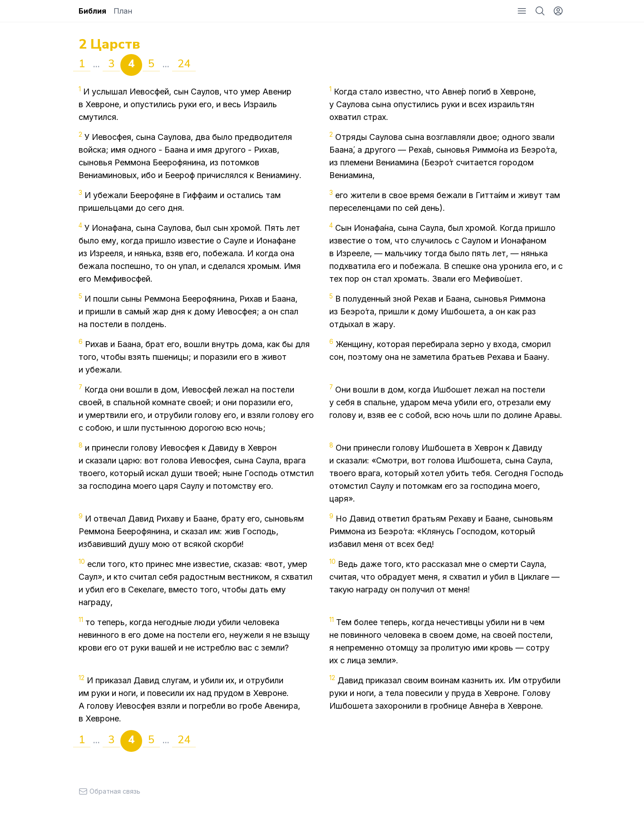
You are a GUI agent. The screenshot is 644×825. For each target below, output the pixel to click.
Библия (92, 11)
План (123, 11)
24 (184, 64)
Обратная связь (109, 791)
